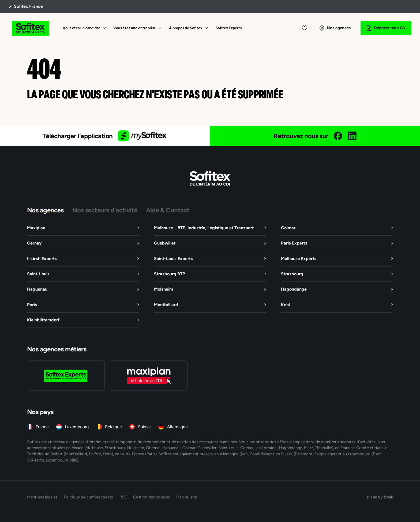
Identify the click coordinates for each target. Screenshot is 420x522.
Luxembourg (77, 427)
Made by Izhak (380, 497)
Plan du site (187, 497)
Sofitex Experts (229, 28)
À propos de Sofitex (186, 28)
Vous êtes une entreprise (135, 28)
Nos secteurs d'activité (105, 210)
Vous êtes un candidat (81, 28)
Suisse (144, 427)
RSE (123, 497)
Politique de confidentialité (88, 497)
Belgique (113, 427)
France (42, 427)
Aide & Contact (168, 210)
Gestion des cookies (151, 497)
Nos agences (45, 210)
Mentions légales (42, 497)
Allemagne (177, 427)
